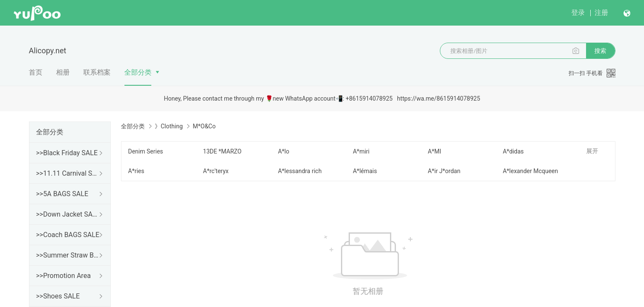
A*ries (136, 171)
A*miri (361, 151)
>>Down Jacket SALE (68, 214)
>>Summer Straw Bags (68, 255)
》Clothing (169, 126)
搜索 (601, 51)
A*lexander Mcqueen (531, 171)
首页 (36, 72)
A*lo (284, 151)
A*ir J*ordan (444, 171)
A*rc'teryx (216, 171)
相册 (63, 72)
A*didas (513, 151)
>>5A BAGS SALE (62, 194)
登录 (578, 13)
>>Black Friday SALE (67, 153)
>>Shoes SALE (58, 296)
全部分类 (138, 72)
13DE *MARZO (222, 151)
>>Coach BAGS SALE (68, 235)
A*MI (435, 151)
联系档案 (97, 72)
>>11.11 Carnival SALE (68, 173)
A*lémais (365, 171)
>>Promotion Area (64, 276)
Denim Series (146, 151)
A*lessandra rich (300, 171)
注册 (601, 13)
